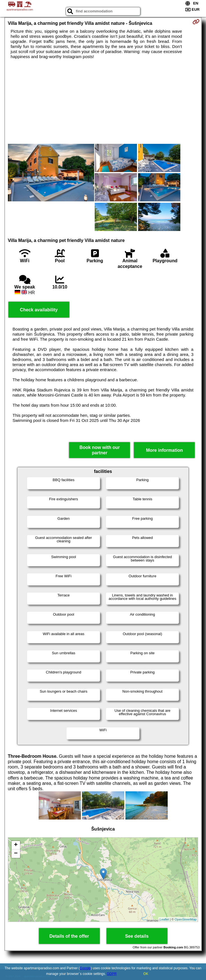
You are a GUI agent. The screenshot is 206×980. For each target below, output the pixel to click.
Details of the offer (69, 936)
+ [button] (16, 845)
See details (137, 936)
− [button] (16, 854)
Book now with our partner (100, 450)
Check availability (39, 310)
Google (85, 968)
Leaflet (164, 919)
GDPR (112, 974)
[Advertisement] (103, 102)
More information (164, 450)
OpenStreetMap (186, 919)
